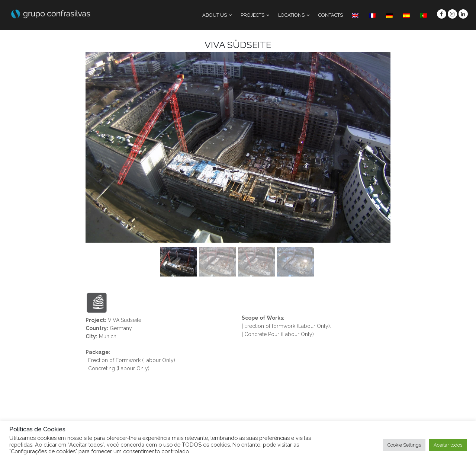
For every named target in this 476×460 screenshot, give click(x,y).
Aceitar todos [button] (448, 445)
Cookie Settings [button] (404, 445)
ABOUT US (215, 15)
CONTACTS (331, 15)
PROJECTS (253, 15)
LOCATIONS (291, 15)
